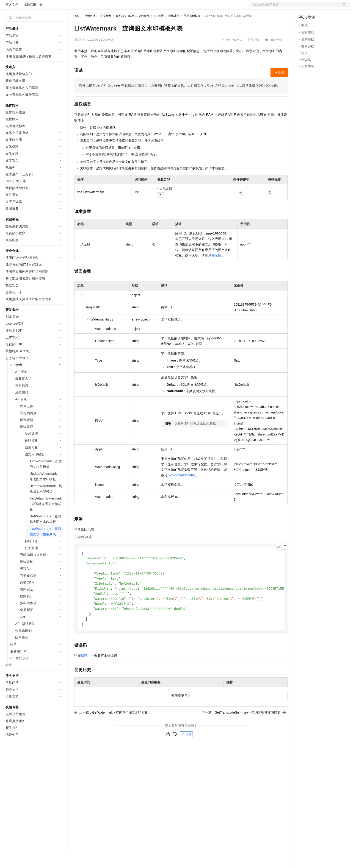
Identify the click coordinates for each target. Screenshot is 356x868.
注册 (326, 7)
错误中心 (88, 674)
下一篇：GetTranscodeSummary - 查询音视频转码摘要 (244, 731)
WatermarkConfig (182, 490)
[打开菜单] (7, 7)
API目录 (159, 31)
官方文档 (12, 19)
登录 (343, 7)
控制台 (315, 7)
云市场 (112, 7)
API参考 (144, 31)
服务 (135, 7)
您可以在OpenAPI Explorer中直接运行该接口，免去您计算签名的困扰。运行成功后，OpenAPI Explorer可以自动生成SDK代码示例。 (180, 100)
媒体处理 (174, 31)
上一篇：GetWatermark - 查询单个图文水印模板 (111, 731)
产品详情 (254, 54)
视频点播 (30, 19)
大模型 (47, 7)
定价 (99, 7)
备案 (304, 7)
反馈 (186, 752)
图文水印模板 (192, 31)
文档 (294, 7)
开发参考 (105, 31)
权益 (88, 7)
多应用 (217, 270)
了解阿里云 (151, 7)
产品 (60, 7)
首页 (77, 31)
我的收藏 (276, 55)
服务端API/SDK (125, 31)
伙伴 (124, 7)
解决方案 (74, 7)
